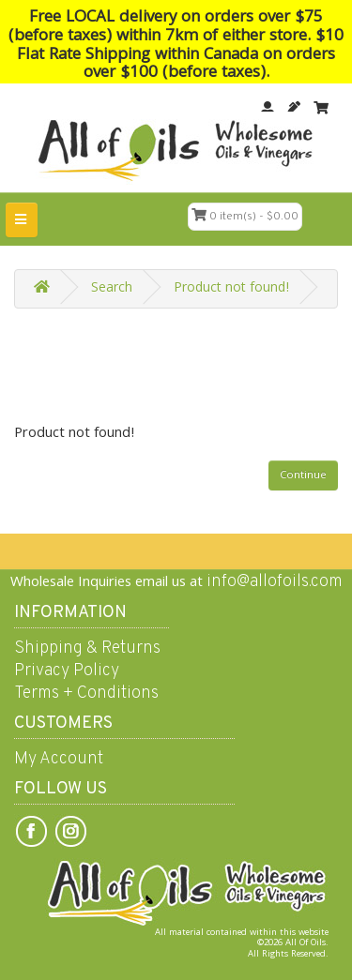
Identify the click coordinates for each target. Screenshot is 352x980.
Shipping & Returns (87, 648)
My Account (59, 759)
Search (112, 289)
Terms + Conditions (86, 694)
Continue (303, 476)
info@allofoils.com (275, 582)
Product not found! (231, 289)
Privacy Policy (67, 671)
